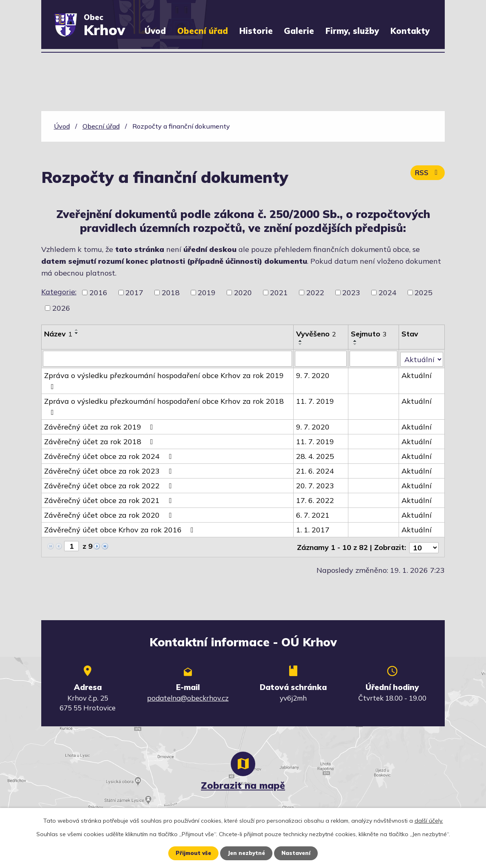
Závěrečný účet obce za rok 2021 (109, 500)
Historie (256, 31)
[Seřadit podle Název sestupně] (77, 333)
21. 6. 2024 (315, 471)
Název (58, 334)
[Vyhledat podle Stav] (422, 358)
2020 (243, 293)
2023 (351, 293)
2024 (388, 293)
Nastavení (298, 853)
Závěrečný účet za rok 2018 (100, 441)
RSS (427, 175)
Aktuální (417, 375)
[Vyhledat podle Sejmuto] (374, 358)
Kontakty (410, 31)
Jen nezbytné (246, 853)
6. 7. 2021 (313, 515)
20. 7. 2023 (315, 485)
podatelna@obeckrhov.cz (188, 696)
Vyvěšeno (317, 334)
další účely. (429, 820)
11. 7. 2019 (315, 401)
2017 (134, 293)
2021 (279, 293)
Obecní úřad (203, 31)
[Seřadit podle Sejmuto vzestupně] (356, 341)
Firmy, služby (352, 31)
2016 (98, 293)
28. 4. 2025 (315, 456)
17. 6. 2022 (315, 500)
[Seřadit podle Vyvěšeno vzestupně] (301, 341)
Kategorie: (59, 292)
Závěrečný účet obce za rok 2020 (109, 515)
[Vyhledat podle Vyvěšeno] (321, 358)
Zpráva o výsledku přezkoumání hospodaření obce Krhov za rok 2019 (164, 380)
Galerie (299, 31)
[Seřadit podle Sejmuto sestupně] (356, 344)
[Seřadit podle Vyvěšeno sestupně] (301, 344)
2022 (315, 293)
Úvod (155, 31)
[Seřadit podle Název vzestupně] (77, 330)
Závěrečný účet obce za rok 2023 (109, 471)
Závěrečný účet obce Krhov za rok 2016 (120, 529)
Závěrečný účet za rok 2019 (100, 426)
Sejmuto (369, 334)
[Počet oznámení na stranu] (424, 546)
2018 (171, 293)
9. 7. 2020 (313, 375)
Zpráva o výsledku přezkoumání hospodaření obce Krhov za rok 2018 (164, 406)
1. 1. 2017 (313, 529)
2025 (424, 293)
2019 (207, 293)
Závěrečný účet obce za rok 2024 (109, 456)
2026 (61, 308)
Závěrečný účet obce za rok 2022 (109, 485)
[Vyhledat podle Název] (168, 358)
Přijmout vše (191, 853)
